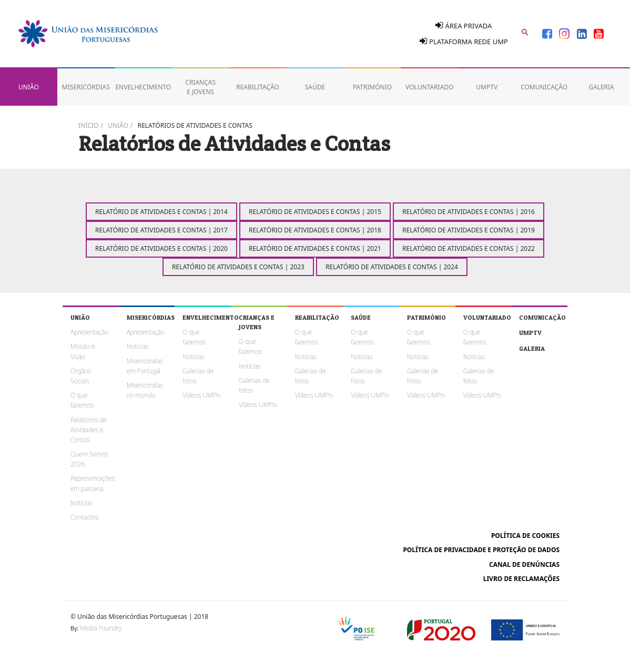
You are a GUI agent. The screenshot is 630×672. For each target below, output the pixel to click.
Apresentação (89, 332)
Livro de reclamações (521, 579)
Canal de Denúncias (524, 564)
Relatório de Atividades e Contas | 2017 (161, 230)
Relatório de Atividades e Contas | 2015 (315, 212)
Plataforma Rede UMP (464, 42)
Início (88, 125)
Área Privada (464, 26)
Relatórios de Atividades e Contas (195, 125)
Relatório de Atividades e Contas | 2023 (238, 267)
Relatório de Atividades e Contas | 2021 (315, 248)
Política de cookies (525, 536)
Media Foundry (101, 628)
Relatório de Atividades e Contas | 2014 (161, 212)
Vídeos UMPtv (202, 395)
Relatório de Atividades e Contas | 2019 (469, 230)
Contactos (84, 517)
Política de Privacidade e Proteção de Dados (481, 550)
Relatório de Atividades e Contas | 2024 (392, 267)
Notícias (81, 503)
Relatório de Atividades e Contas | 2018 (315, 230)
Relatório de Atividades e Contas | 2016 (469, 212)
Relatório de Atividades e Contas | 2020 (161, 248)
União (118, 125)
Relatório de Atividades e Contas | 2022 (469, 248)
